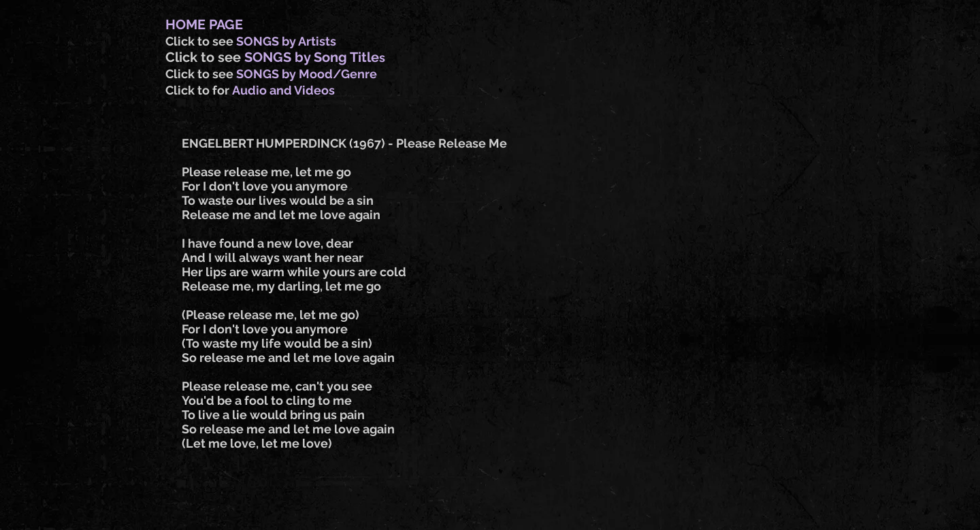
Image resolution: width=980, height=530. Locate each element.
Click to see (201, 41)
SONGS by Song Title (312, 57)
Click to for (199, 90)
